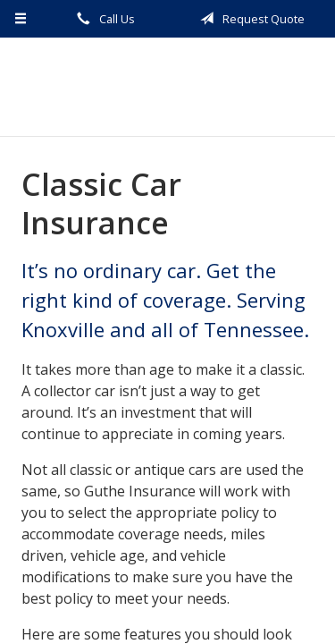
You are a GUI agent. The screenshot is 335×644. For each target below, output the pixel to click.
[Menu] (21, 19)
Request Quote (249, 19)
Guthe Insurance (167, 87)
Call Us (103, 19)
